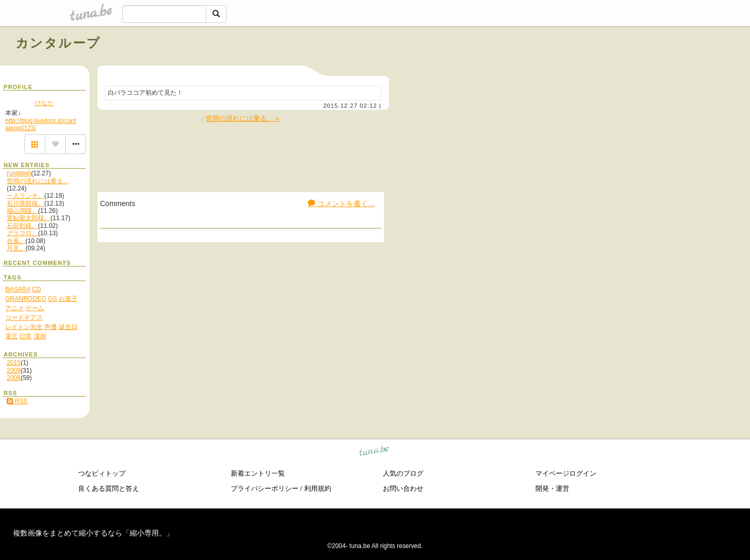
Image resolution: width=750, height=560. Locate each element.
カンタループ (58, 43)
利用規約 (318, 488)
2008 (14, 378)
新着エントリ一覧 (258, 473)
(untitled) (19, 173)
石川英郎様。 (26, 203)
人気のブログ (403, 473)
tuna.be (374, 453)
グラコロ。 (22, 233)
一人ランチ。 (26, 196)
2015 (14, 363)
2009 (14, 371)
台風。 (16, 241)
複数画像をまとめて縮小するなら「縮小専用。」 (93, 533)
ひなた (44, 103)
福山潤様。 (22, 211)
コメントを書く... (341, 203)
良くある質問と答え (109, 488)
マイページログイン (566, 473)
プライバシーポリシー (265, 488)
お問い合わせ (403, 488)
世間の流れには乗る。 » (242, 118)
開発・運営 (552, 488)
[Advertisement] (616, 67)
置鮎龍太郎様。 (29, 218)
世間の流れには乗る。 (38, 181)
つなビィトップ (102, 473)
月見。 (16, 248)
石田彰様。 (22, 226)
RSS (17, 401)
